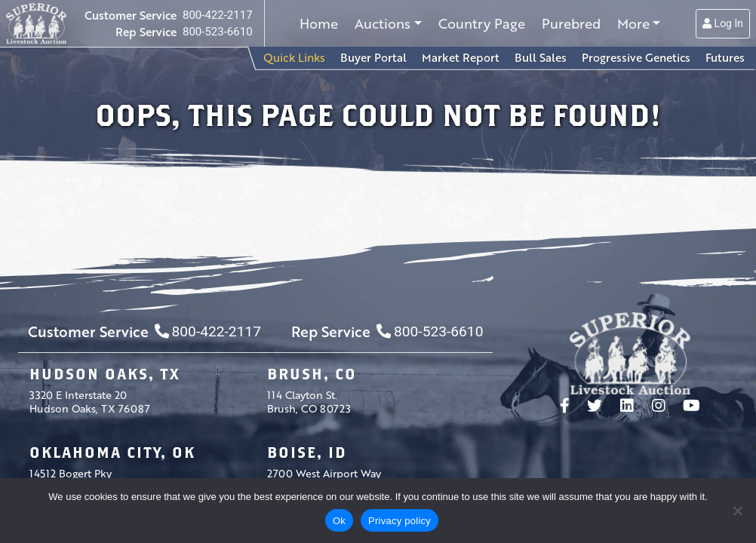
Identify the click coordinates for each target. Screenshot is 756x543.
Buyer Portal (373, 57)
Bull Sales (541, 57)
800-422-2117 (218, 15)
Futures (725, 57)
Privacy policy (400, 521)
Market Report (461, 57)
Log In (723, 23)
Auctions (383, 23)
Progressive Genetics (636, 57)
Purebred (571, 23)
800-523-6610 (218, 32)
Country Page (482, 23)
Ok (339, 521)
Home (319, 23)
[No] (737, 511)
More (633, 23)
